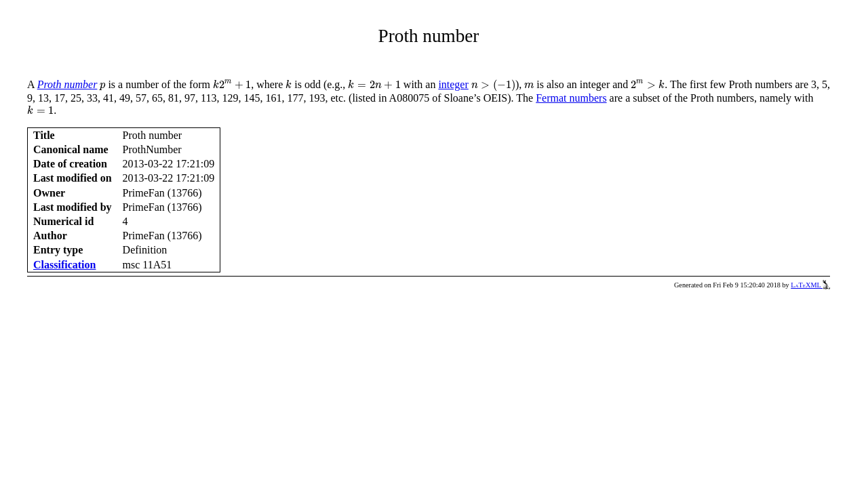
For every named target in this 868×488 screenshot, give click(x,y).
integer (453, 84)
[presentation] (102, 87)
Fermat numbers (571, 98)
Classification (64, 265)
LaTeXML (810, 285)
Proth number (67, 84)
